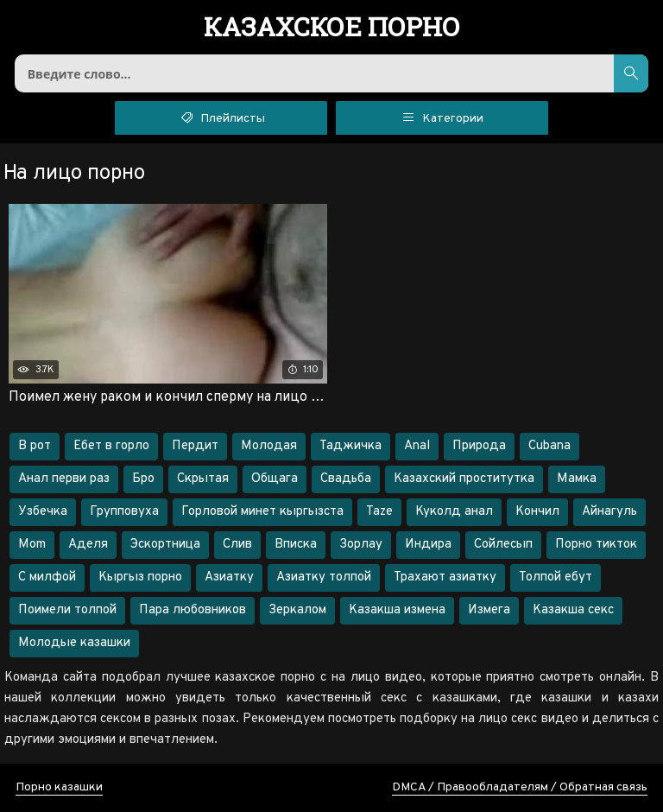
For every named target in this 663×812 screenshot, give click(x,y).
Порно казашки (59, 787)
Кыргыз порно (140, 577)
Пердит (195, 446)
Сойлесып (503, 545)
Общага (275, 479)
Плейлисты (221, 117)
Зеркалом (297, 610)
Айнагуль (609, 512)
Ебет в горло (111, 446)
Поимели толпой (67, 610)
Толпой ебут (556, 577)
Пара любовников (193, 610)
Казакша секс (573, 610)
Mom (32, 545)
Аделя (88, 545)
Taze (379, 512)
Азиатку (229, 577)
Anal (417, 446)
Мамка (577, 479)
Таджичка (350, 446)
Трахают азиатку (445, 577)
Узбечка (43, 512)
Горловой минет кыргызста (262, 512)
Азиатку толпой (324, 577)
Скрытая (203, 479)
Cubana (549, 446)
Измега (489, 610)
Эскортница (165, 545)
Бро (143, 479)
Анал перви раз (64, 479)
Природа (479, 446)
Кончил (537, 512)
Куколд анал (454, 512)
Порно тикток (596, 545)
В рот (35, 446)
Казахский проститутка (464, 479)
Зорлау (361, 545)
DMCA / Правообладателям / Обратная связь (520, 787)
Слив (237, 545)
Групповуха (124, 512)
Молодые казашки (74, 643)
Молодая (269, 446)
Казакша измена (397, 610)
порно (332, 29)
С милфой (47, 577)
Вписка (296, 545)
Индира (428, 545)
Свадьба (346, 479)
